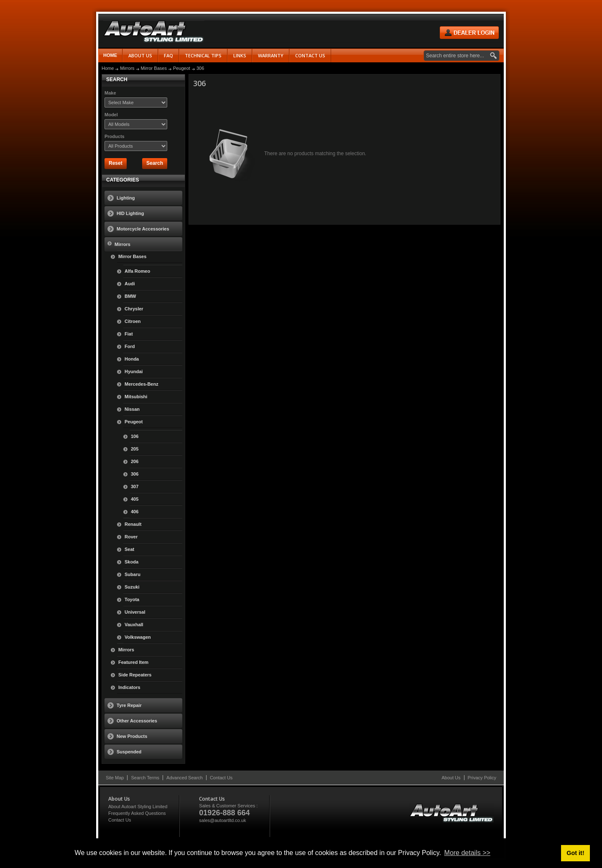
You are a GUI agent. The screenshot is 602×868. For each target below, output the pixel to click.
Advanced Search (185, 778)
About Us (451, 778)
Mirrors (127, 68)
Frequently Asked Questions (137, 813)
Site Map (115, 778)
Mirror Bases (154, 68)
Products (115, 136)
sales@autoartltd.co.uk (222, 820)
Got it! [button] (575, 853)
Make (110, 93)
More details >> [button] (467, 853)
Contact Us (221, 778)
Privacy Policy (482, 778)
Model (111, 115)
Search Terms (145, 778)
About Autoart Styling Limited (138, 807)
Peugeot (182, 68)
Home (110, 55)
